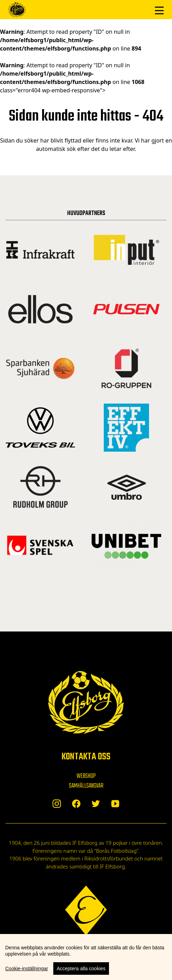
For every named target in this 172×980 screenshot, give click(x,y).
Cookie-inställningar (27, 968)
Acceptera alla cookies (81, 968)
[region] (86, 957)
